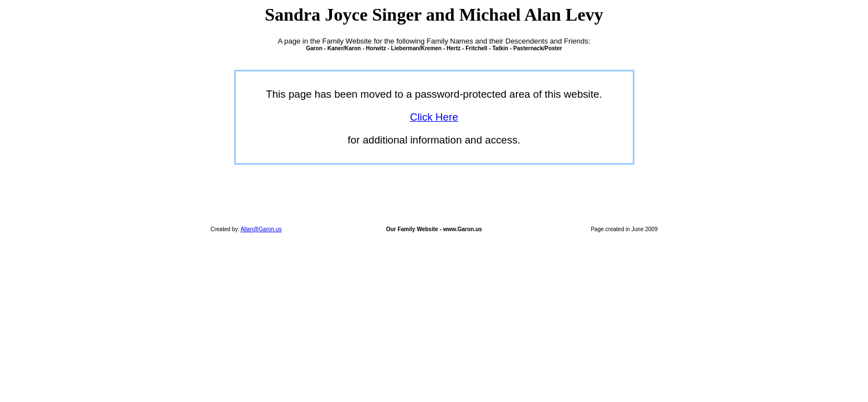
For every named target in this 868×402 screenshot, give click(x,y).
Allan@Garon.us (261, 229)
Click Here (434, 117)
